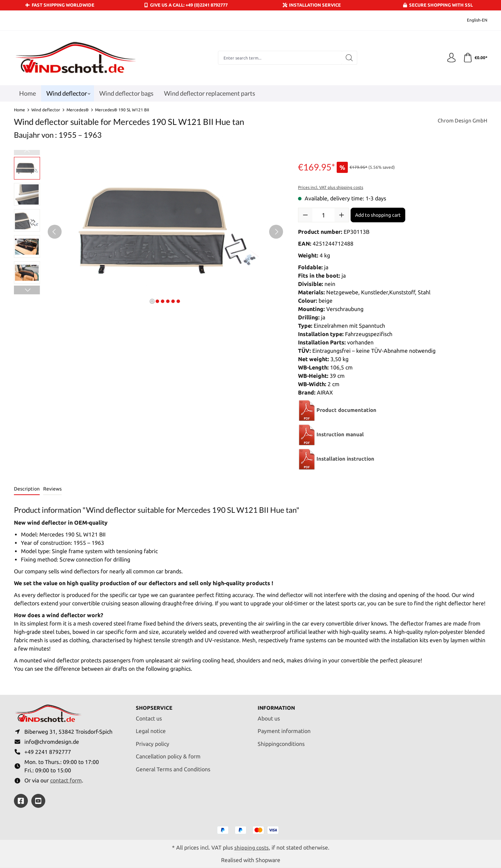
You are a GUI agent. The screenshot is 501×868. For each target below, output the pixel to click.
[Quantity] (323, 215)
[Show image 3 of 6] (163, 301)
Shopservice (155, 706)
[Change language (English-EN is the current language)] (472, 20)
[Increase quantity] (342, 215)
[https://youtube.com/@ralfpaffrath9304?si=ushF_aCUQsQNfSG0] (38, 801)
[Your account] (450, 58)
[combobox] (279, 58)
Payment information (284, 729)
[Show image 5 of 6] (173, 301)
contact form (66, 780)
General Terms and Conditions (173, 767)
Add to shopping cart (378, 215)
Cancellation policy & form (168, 754)
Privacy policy (152, 741)
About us (269, 716)
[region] (149, 232)
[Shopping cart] (475, 58)
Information (278, 706)
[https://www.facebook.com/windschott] (21, 801)
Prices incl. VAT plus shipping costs (331, 187)
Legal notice (151, 729)
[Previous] (55, 232)
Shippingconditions (281, 741)
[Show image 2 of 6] (157, 301)
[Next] (276, 232)
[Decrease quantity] (305, 215)
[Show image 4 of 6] (168, 301)
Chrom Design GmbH (461, 121)
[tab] (27, 489)
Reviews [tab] (52, 489)
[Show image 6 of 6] (178, 301)
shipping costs (251, 847)
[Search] (349, 58)
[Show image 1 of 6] (152, 301)
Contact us (149, 716)
